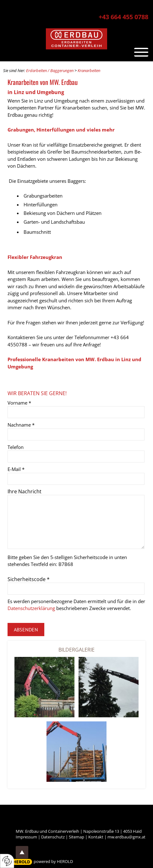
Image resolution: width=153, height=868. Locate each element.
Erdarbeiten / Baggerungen (50, 70)
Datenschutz (53, 837)
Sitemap (76, 837)
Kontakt (96, 837)
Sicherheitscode (29, 579)
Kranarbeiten (89, 70)
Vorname (19, 403)
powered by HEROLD (53, 861)
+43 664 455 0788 (123, 17)
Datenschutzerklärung (31, 608)
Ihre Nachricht (25, 491)
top (22, 852)
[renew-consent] (7, 861)
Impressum (26, 837)
